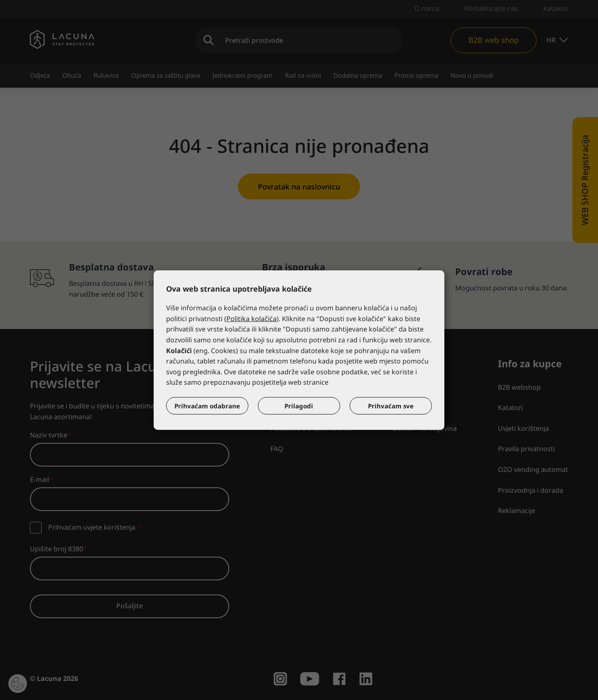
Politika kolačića (251, 319)
